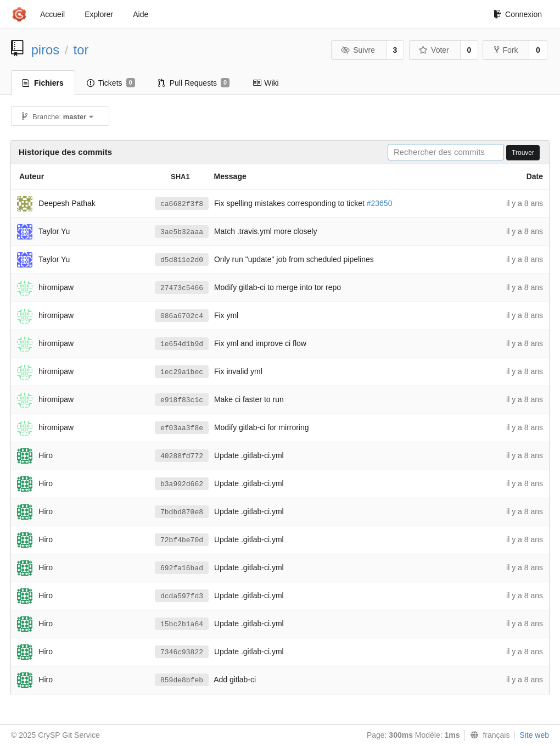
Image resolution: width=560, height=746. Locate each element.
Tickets (111, 83)
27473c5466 (182, 288)
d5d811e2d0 (182, 260)
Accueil (52, 14)
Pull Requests (194, 83)
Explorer (99, 14)
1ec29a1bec (182, 372)
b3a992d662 (182, 484)
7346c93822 (182, 652)
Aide (141, 14)
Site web (534, 735)
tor (81, 50)
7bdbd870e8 (182, 512)
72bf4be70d (182, 540)
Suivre (358, 50)
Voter (434, 50)
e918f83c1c (182, 400)
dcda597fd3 (182, 596)
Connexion (518, 14)
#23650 (380, 203)
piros (46, 50)
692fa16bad (182, 568)
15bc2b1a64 (182, 624)
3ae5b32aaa (182, 232)
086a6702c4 (182, 316)
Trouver (523, 153)
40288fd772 (182, 456)
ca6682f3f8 (182, 204)
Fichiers (43, 83)
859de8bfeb (182, 680)
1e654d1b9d (182, 344)
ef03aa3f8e (182, 428)
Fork (506, 50)
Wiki (265, 83)
